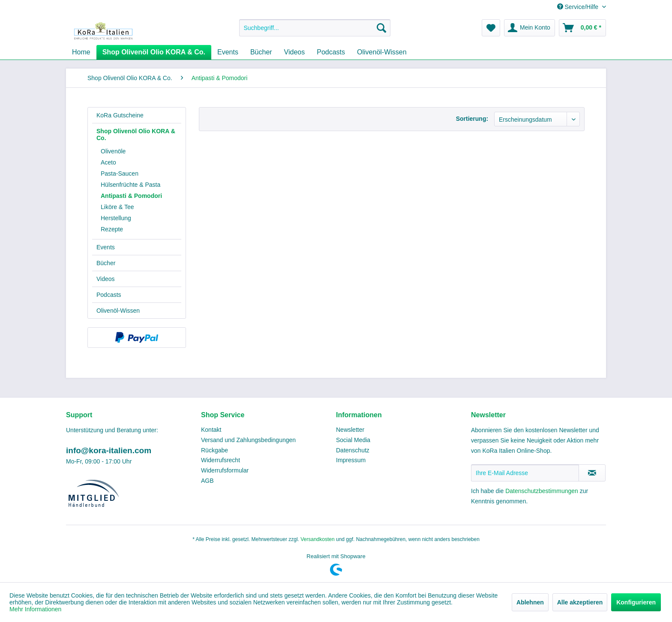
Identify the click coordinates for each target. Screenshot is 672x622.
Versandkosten (317, 539)
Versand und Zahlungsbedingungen (248, 440)
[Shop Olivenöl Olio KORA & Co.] (154, 52)
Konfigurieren (636, 602)
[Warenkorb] (582, 28)
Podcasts (109, 295)
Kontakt (211, 430)
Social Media (353, 440)
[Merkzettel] (491, 28)
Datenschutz (353, 450)
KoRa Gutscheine (120, 115)
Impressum (351, 460)
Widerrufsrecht (220, 460)
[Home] (81, 52)
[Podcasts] (331, 52)
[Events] (228, 52)
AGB (207, 481)
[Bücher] (261, 52)
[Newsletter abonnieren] (592, 473)
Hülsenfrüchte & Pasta (130, 185)
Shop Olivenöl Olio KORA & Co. (136, 135)
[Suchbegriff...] (315, 28)
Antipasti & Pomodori (131, 196)
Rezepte (112, 229)
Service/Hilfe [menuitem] (579, 7)
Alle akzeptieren (580, 602)
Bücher (106, 263)
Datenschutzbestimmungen (542, 491)
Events (106, 247)
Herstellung (116, 218)
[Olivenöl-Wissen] (382, 52)
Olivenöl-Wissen (118, 311)
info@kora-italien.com (109, 450)
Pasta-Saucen (120, 173)
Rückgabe (214, 450)
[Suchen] (381, 28)
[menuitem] (315, 28)
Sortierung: (472, 119)
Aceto (108, 162)
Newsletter (350, 430)
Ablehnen (530, 602)
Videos (106, 279)
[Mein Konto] (529, 28)
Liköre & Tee (117, 207)
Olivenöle (113, 151)
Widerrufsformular (225, 470)
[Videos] (295, 52)
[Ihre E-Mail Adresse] (525, 473)
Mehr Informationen (35, 609)
